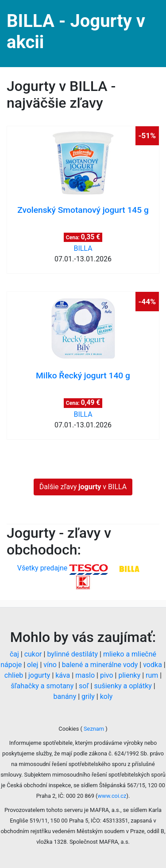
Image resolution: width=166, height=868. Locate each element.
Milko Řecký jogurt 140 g (83, 376)
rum (152, 675)
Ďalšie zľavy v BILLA (83, 487)
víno (50, 665)
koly (106, 696)
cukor (33, 654)
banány (65, 696)
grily (88, 696)
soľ (84, 686)
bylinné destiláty (72, 654)
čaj (14, 654)
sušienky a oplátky (123, 686)
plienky (129, 675)
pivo (107, 675)
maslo (85, 675)
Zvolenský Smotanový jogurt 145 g (83, 210)
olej (33, 665)
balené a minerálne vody (100, 665)
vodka (152, 665)
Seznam (94, 729)
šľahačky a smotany (42, 686)
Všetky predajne (42, 568)
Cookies (69, 729)
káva (63, 675)
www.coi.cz (112, 796)
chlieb (14, 675)
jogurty (39, 675)
